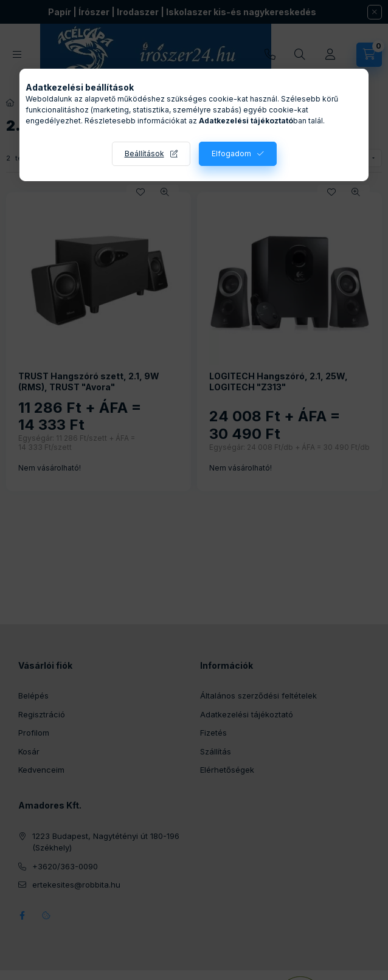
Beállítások (144, 154)
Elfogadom (231, 154)
